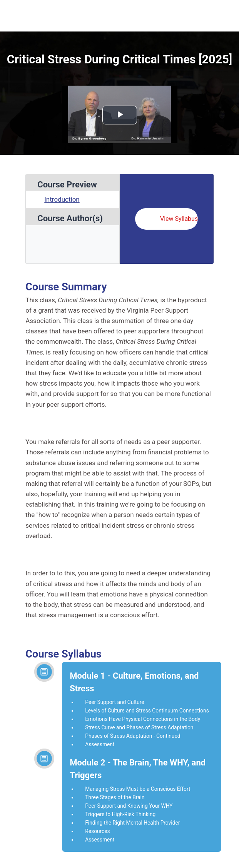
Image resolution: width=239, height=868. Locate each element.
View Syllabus (179, 219)
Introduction (62, 199)
